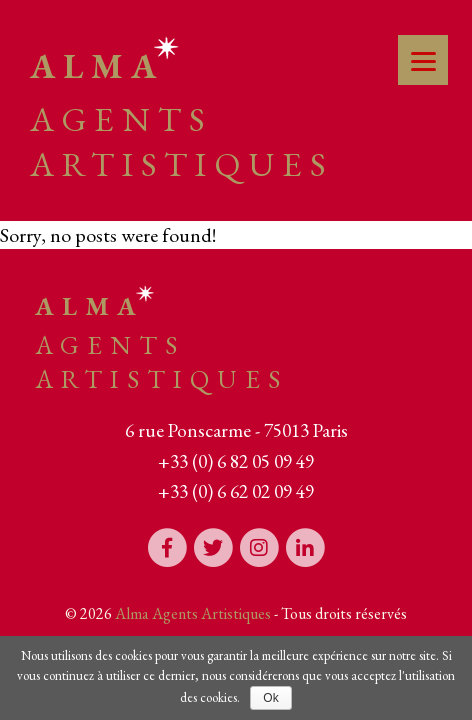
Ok (270, 698)
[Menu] (423, 60)
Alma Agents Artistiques (193, 613)
